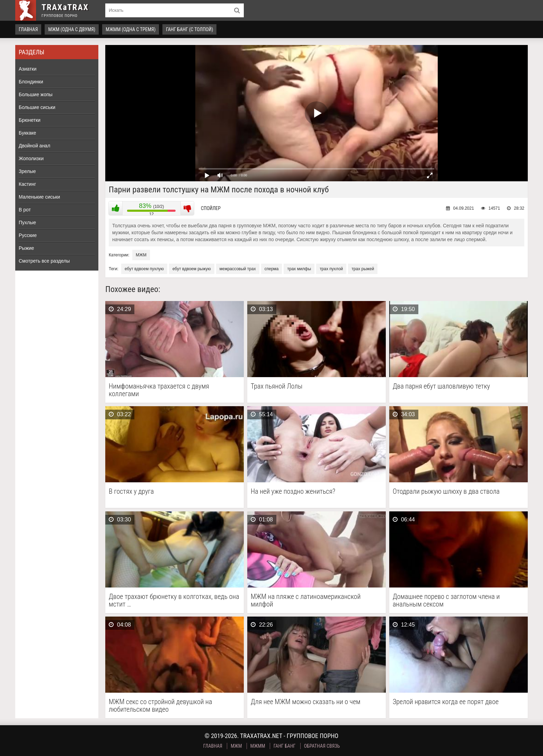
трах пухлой (331, 269)
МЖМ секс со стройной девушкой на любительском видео (160, 705)
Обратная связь (322, 746)
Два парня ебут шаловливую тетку (441, 386)
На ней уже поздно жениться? (293, 491)
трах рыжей (363, 269)
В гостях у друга (131, 491)
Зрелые (27, 171)
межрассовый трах (238, 269)
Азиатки (28, 69)
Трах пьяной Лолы (277, 386)
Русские (28, 235)
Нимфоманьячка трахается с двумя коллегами (159, 390)
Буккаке (27, 133)
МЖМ (141, 255)
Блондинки (31, 82)
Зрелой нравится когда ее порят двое (446, 702)
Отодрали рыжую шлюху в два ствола (446, 491)
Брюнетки (30, 120)
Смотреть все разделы (44, 261)
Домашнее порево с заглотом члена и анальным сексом (446, 600)
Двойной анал (34, 146)
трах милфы (299, 269)
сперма (272, 269)
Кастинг (27, 184)
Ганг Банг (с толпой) (189, 29)
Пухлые (27, 222)
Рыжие (26, 248)
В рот (25, 210)
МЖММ (258, 746)
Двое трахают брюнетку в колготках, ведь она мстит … (174, 600)
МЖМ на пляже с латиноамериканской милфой (306, 600)
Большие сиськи (37, 107)
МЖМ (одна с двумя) (72, 29)
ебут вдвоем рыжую (192, 269)
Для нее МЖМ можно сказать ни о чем (306, 702)
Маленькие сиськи (39, 197)
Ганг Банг (285, 746)
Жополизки (31, 158)
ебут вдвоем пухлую (144, 269)
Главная (28, 29)
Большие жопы (36, 94)
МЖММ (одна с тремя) (131, 29)
